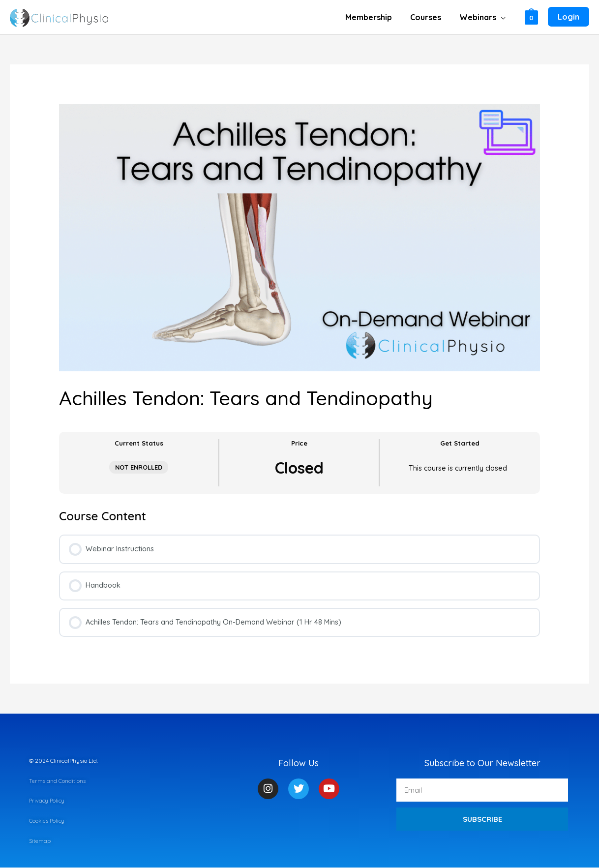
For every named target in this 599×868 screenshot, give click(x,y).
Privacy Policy (48, 801)
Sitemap (40, 841)
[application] (502, 17)
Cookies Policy (48, 822)
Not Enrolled (139, 467)
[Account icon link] (569, 17)
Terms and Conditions (58, 782)
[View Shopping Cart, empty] (531, 17)
